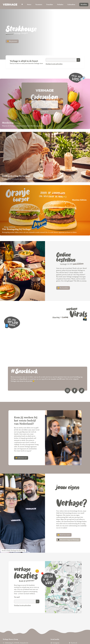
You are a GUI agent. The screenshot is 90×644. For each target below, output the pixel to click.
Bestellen (84, 5)
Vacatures (39, 5)
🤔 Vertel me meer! (64, 535)
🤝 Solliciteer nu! (21, 458)
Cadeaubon (71, 5)
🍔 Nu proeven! (12, 41)
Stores (29, 5)
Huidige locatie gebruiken (54, 64)
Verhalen (60, 5)
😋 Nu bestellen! (63, 288)
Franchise (50, 5)
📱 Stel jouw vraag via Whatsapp (68, 540)
